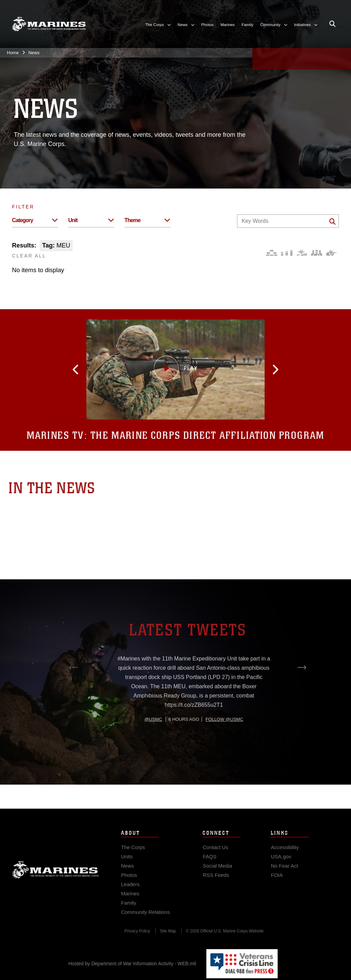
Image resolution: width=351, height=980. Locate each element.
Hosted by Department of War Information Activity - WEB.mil (132, 964)
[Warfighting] (332, 253)
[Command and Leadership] (317, 253)
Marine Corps (56, 880)
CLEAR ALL (29, 256)
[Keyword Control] (288, 221)
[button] (96, 370)
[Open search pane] (332, 24)
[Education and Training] (287, 253)
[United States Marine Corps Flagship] (49, 24)
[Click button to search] (332, 221)
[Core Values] (301, 253)
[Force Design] (272, 253)
